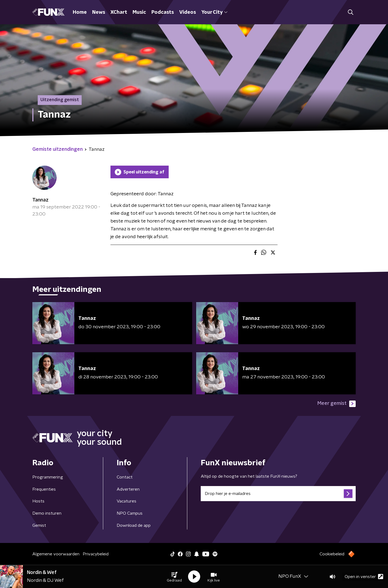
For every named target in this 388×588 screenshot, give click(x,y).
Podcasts (163, 12)
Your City (214, 12)
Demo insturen (47, 513)
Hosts (38, 501)
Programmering (48, 477)
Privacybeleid (96, 554)
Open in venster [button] (364, 577)
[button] (174, 577)
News (99, 12)
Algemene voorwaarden (56, 554)
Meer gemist (337, 404)
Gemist (39, 525)
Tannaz (40, 200)
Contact (125, 477)
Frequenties (44, 489)
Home (80, 12)
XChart (119, 12)
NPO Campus (130, 513)
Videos (188, 12)
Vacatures (127, 501)
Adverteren (128, 489)
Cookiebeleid (332, 554)
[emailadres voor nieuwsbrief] (278, 494)
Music (139, 12)
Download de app (134, 525)
